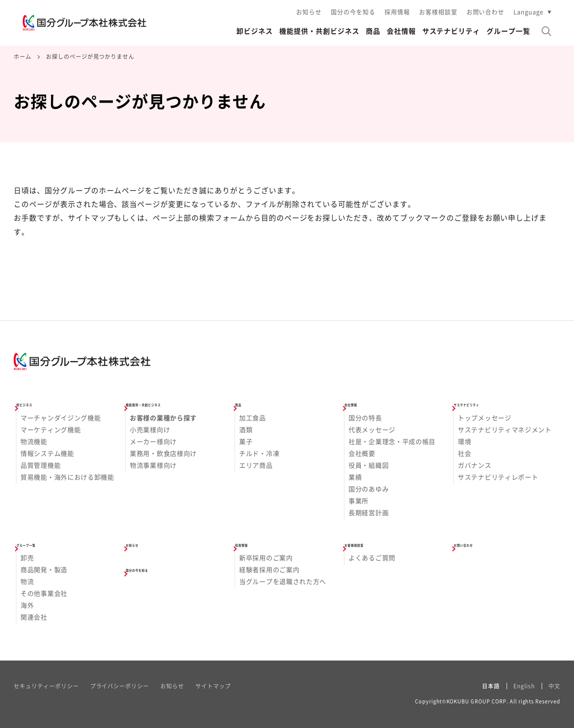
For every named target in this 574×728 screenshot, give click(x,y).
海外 (27, 605)
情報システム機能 (47, 453)
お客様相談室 (438, 12)
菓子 (246, 441)
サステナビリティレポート (498, 477)
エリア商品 (256, 465)
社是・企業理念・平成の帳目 (392, 441)
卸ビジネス (255, 31)
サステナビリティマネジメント (505, 429)
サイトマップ (213, 686)
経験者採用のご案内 (269, 569)
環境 (464, 441)
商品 (373, 31)
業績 (355, 477)
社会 (464, 453)
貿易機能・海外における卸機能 (67, 477)
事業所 (359, 501)
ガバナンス (475, 465)
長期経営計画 (369, 512)
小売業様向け (150, 429)
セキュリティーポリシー (46, 686)
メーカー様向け (153, 441)
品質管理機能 (41, 465)
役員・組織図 (369, 465)
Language (528, 12)
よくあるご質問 (372, 558)
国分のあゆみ (369, 489)
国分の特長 (365, 418)
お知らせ (309, 12)
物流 (27, 581)
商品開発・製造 (44, 569)
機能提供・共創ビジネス (319, 31)
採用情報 (397, 12)
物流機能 (34, 441)
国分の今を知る (353, 12)
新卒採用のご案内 (266, 558)
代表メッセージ (372, 429)
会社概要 (362, 453)
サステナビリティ (451, 31)
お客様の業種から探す (163, 418)
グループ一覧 (508, 31)
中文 (554, 686)
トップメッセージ (485, 418)
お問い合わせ (486, 12)
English (524, 686)
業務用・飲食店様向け (163, 453)
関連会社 (34, 617)
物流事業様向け (153, 465)
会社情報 (401, 31)
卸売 (27, 558)
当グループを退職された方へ (283, 581)
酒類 (246, 429)
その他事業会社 (44, 593)
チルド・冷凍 (259, 453)
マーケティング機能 (51, 429)
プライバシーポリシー (120, 686)
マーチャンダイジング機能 (61, 418)
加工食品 (253, 418)
